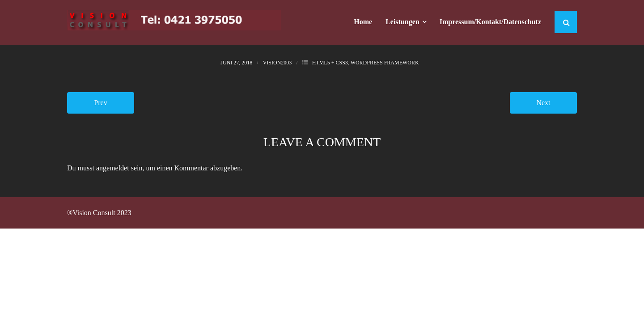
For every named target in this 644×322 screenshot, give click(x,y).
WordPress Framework (385, 63)
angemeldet (113, 168)
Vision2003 (278, 63)
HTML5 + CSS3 (330, 63)
